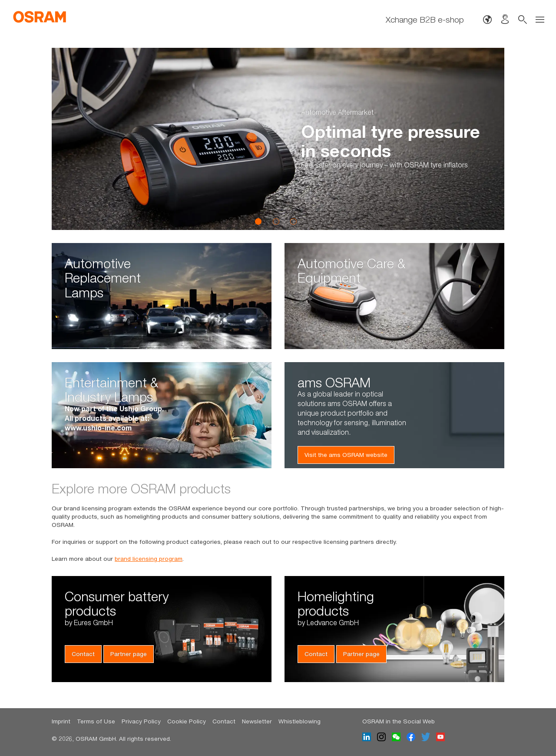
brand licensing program (149, 559)
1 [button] (258, 221)
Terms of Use (96, 721)
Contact (83, 654)
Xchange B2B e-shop (425, 19)
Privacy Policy (141, 721)
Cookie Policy (187, 721)
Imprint (61, 721)
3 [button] (293, 221)
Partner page (129, 654)
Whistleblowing (300, 721)
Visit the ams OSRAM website (346, 455)
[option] (278, 139)
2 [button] (276, 221)
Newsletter (257, 721)
